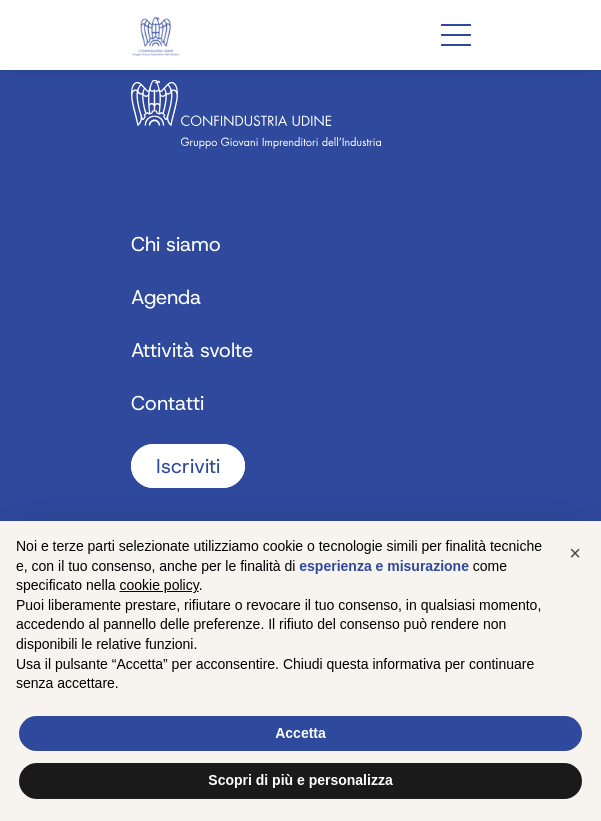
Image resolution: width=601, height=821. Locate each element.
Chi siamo (176, 244)
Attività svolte (192, 350)
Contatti (167, 403)
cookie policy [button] (159, 585)
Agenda (166, 297)
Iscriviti (188, 466)
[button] (575, 553)
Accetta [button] (300, 733)
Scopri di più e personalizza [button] (300, 780)
